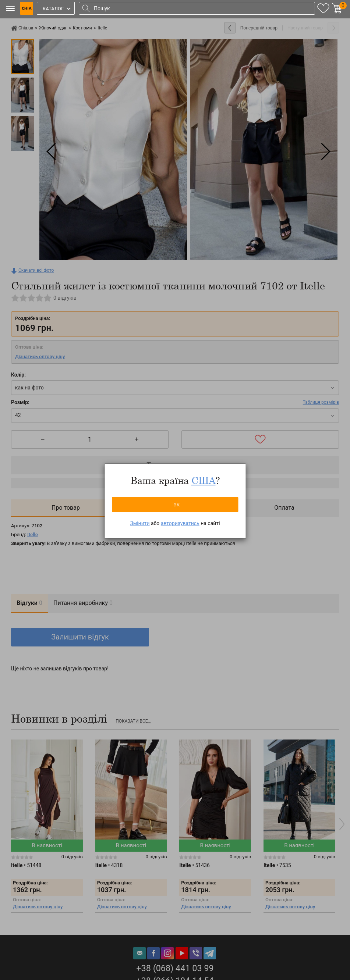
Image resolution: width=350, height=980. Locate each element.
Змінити (140, 523)
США (204, 480)
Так (175, 504)
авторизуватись (180, 523)
